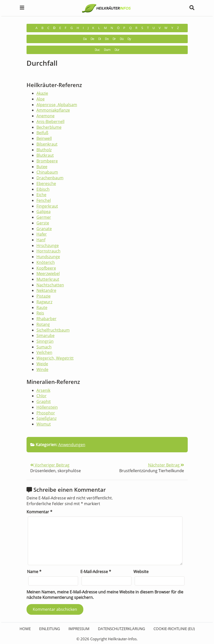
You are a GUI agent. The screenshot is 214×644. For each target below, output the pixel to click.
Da (85, 39)
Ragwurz (44, 302)
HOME (25, 629)
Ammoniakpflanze (53, 110)
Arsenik (43, 390)
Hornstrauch (48, 251)
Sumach (44, 347)
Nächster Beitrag (166, 465)
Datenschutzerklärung (122, 629)
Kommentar (39, 512)
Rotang (43, 324)
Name (34, 572)
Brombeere (47, 161)
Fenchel (44, 200)
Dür (117, 50)
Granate (44, 229)
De (92, 39)
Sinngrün (45, 341)
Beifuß (42, 133)
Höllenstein (47, 407)
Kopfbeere (46, 268)
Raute (42, 307)
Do (107, 39)
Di (99, 39)
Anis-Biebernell (50, 122)
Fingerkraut (47, 206)
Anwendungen (72, 445)
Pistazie (44, 296)
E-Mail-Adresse (96, 572)
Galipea (44, 212)
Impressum (79, 629)
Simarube (46, 336)
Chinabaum (47, 172)
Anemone (46, 116)
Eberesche (46, 184)
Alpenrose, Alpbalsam (57, 105)
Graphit (44, 401)
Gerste (43, 223)
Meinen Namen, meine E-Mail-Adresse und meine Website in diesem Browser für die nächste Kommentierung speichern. (105, 595)
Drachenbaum (50, 178)
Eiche (41, 195)
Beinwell (44, 138)
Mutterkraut (48, 279)
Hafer (42, 234)
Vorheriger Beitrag (50, 465)
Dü (122, 39)
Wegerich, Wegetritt (55, 358)
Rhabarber (46, 319)
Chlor (42, 396)
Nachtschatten (50, 285)
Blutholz (44, 150)
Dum (107, 50)
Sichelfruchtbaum (53, 330)
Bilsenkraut (47, 144)
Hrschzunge (48, 245)
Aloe (41, 99)
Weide (42, 364)
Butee (42, 167)
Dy (129, 39)
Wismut (44, 424)
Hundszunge (48, 257)
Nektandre (46, 290)
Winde (42, 369)
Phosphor (46, 413)
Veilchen (44, 352)
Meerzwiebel (48, 274)
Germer (44, 217)
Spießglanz (46, 418)
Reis (40, 313)
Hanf (41, 240)
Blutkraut (45, 155)
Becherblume (49, 127)
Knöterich (46, 262)
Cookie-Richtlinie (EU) (174, 629)
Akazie (42, 93)
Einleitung (50, 629)
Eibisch (43, 189)
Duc (97, 50)
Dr (114, 39)
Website (141, 572)
